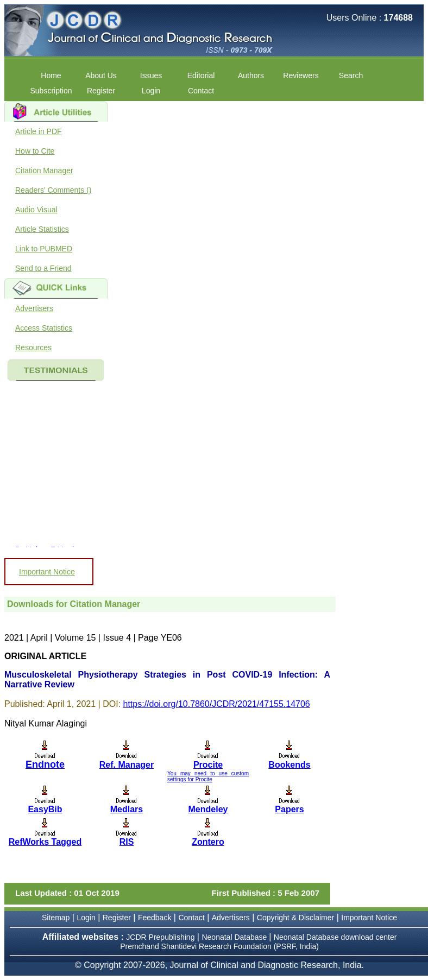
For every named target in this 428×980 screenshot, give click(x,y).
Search (351, 75)
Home (51, 75)
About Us (101, 75)
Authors (251, 75)
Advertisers (34, 308)
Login (151, 91)
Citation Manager (44, 170)
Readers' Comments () (53, 190)
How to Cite (35, 151)
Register (101, 91)
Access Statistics (44, 328)
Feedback (155, 918)
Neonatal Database (235, 937)
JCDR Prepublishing (160, 937)
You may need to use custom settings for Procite (208, 776)
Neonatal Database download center (335, 937)
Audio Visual (36, 210)
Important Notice (47, 572)
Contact (201, 91)
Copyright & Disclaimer (295, 918)
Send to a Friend (43, 268)
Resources (33, 347)
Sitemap (56, 918)
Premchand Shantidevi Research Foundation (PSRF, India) (219, 946)
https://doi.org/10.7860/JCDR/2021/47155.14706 (217, 704)
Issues (151, 75)
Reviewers (301, 75)
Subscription (51, 91)
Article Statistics (42, 229)
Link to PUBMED (44, 249)
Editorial (201, 75)
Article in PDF (39, 131)
